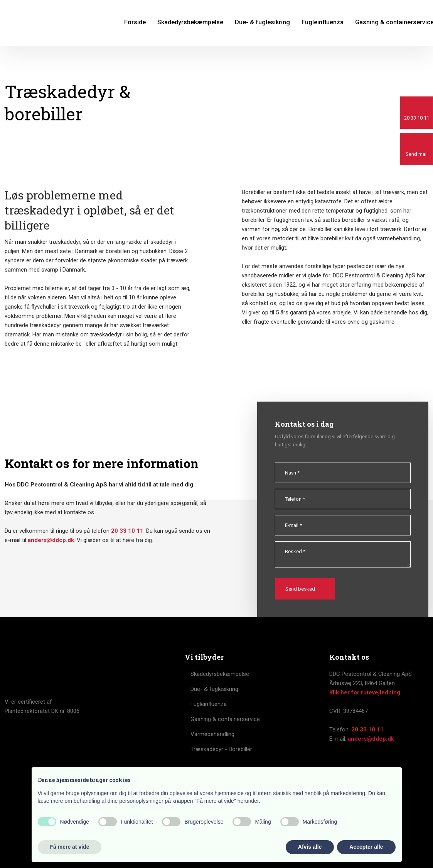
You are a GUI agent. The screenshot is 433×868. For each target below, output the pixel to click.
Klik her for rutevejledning (365, 692)
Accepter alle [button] (366, 847)
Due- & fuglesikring (262, 22)
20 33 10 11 (127, 531)
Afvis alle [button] (310, 847)
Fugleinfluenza (323, 22)
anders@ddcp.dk (51, 540)
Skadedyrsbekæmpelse (190, 22)
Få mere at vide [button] (70, 847)
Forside (135, 22)
